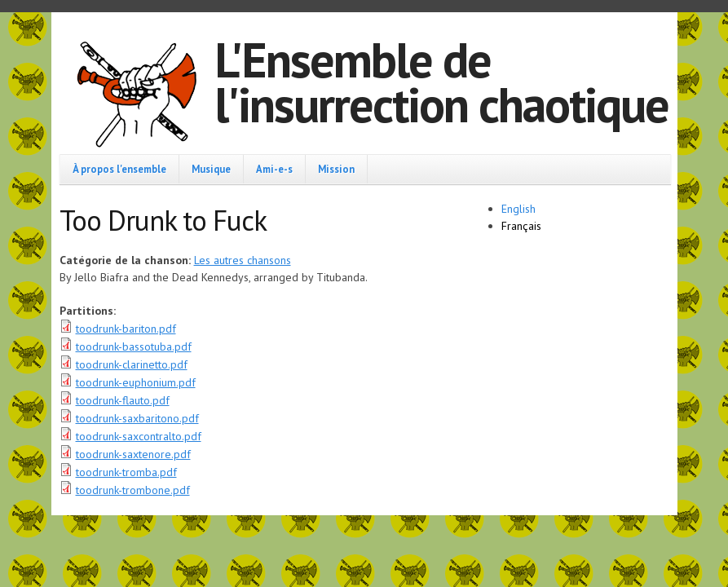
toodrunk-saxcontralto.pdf (139, 436)
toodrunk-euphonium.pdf (136, 382)
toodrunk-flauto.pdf (123, 400)
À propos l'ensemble (119, 169)
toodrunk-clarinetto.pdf (132, 364)
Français (521, 226)
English (518, 209)
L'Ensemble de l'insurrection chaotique (441, 82)
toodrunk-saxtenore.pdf (133, 454)
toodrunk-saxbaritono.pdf (137, 418)
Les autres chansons (243, 260)
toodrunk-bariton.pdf (126, 329)
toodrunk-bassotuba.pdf (134, 346)
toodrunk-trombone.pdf (133, 490)
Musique (211, 169)
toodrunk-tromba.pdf (126, 472)
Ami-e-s (274, 169)
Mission (336, 169)
